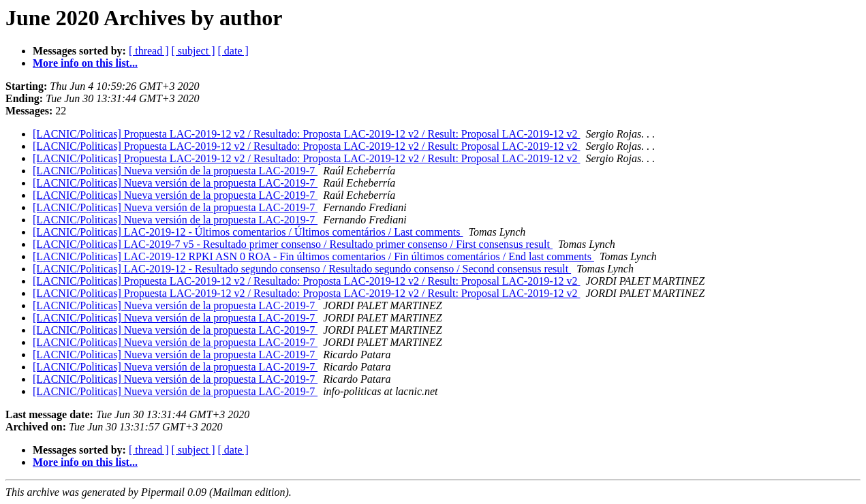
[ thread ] (149, 51)
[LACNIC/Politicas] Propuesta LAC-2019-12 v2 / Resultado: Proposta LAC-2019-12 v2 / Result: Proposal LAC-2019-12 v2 (307, 134)
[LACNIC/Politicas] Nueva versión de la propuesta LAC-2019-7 (175, 171)
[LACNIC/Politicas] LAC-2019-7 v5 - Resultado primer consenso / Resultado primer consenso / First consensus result (293, 244)
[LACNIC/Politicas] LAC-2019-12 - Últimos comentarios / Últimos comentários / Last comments (248, 232)
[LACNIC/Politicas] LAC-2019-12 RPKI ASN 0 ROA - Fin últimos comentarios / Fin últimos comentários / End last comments (313, 256)
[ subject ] (194, 51)
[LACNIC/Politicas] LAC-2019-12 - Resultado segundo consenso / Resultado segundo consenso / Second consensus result (302, 269)
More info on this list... (85, 63)
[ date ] (233, 51)
